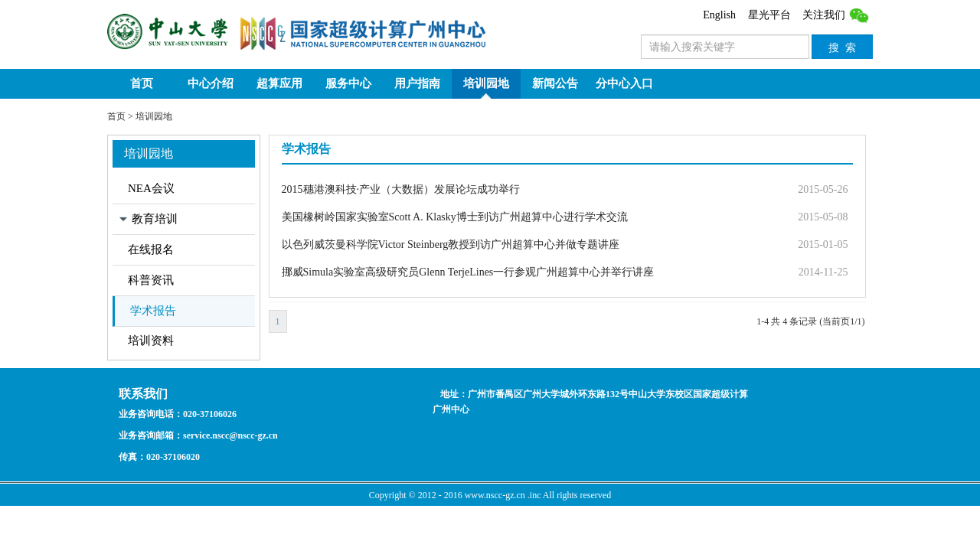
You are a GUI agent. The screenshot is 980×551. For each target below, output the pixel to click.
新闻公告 (555, 83)
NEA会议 (151, 188)
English (719, 15)
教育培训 (155, 219)
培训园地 (486, 83)
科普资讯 (151, 280)
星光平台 (769, 15)
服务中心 (348, 83)
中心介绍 (211, 83)
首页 (142, 83)
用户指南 (417, 83)
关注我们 (836, 15)
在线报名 (151, 249)
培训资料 (151, 341)
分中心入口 (624, 83)
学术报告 (153, 311)
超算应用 (279, 83)
